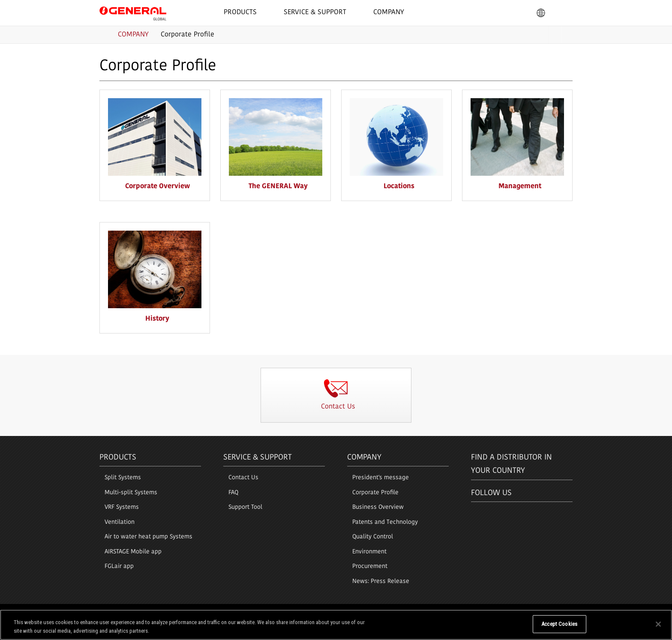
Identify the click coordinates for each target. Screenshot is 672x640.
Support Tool (245, 507)
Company (364, 458)
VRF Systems (122, 507)
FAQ (233, 493)
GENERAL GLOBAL (133, 12)
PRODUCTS (118, 458)
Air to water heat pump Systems (148, 537)
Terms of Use (115, 613)
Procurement (370, 566)
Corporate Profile (375, 493)
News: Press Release (381, 581)
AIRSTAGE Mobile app (133, 552)
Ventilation (120, 522)
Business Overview (378, 507)
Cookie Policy (180, 613)
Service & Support (258, 458)
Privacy (147, 613)
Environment (369, 552)
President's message (381, 478)
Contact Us (243, 478)
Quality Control (373, 537)
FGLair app (119, 566)
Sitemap (214, 613)
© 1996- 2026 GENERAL (547, 613)
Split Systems (123, 478)
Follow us (491, 493)
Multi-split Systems (131, 493)
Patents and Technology (385, 522)
